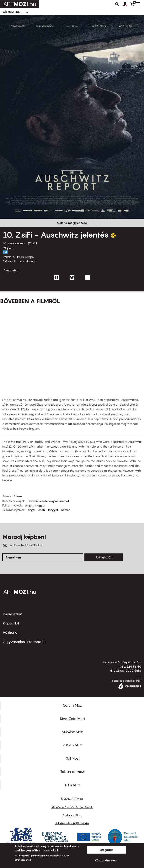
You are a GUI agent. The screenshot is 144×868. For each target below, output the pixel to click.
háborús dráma (14, 243)
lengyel (53, 510)
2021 (32, 243)
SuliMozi (72, 758)
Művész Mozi (73, 732)
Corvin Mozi (73, 705)
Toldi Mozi (72, 785)
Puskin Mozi (72, 745)
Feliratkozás (104, 557)
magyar (40, 505)
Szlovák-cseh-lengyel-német (48, 501)
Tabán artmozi (72, 772)
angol (29, 505)
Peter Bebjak (26, 257)
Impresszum (13, 614)
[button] (127, 4)
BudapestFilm (72, 815)
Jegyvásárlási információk (24, 642)
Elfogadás (107, 850)
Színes (18, 496)
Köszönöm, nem (106, 860)
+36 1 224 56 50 (130, 666)
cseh (42, 510)
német (65, 510)
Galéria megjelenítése (72, 223)
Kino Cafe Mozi (72, 719)
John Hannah (27, 261)
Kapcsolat (11, 623)
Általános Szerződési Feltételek (72, 807)
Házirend (10, 632)
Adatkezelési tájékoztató (72, 823)
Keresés (117, 4)
